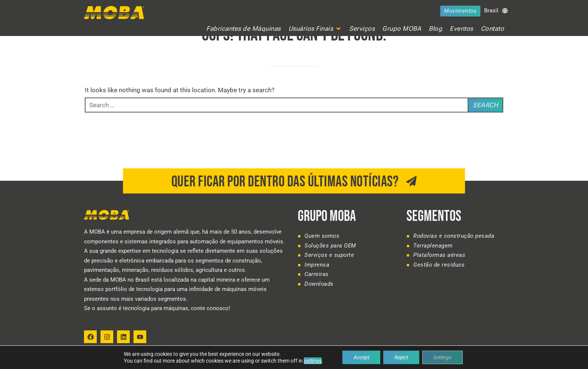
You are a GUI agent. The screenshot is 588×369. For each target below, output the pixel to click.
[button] (315, 29)
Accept (361, 357)
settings (312, 361)
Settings (443, 357)
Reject (401, 357)
